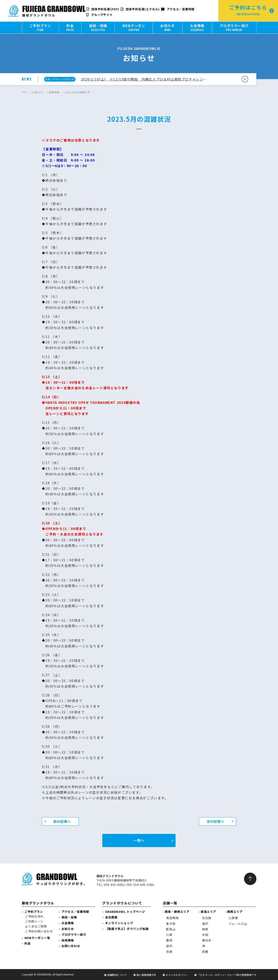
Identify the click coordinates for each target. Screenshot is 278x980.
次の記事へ (215, 821)
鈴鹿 (205, 952)
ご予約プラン (34, 912)
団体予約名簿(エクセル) (140, 9)
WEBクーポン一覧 (37, 938)
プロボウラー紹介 (74, 934)
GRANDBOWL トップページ (125, 912)
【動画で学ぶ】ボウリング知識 (127, 929)
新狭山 (171, 929)
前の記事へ (62, 821)
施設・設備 (69, 917)
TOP (25, 92)
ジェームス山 (238, 924)
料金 (28, 943)
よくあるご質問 (36, 926)
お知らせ (38, 92)
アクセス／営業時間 (178, 9)
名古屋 (207, 918)
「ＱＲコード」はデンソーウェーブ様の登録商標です (227, 975)
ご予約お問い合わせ (39, 931)
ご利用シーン (34, 921)
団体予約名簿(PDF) (103, 9)
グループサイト (99, 15)
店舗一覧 (170, 903)
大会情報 (68, 923)
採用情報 (68, 940)
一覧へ (139, 840)
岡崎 (205, 929)
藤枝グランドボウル (38, 903)
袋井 (169, 946)
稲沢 (205, 924)
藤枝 (169, 940)
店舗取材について (117, 975)
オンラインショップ (119, 923)
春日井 (207, 940)
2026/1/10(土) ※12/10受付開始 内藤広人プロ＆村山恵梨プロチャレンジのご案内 (145, 79)
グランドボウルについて (122, 903)
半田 (205, 935)
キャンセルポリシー (177, 975)
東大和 (171, 924)
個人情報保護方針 (146, 975)
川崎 (169, 935)
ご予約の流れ (34, 916)
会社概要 (111, 917)
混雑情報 (54, 92)
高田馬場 (172, 918)
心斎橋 (233, 918)
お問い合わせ (71, 946)
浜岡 (169, 952)
